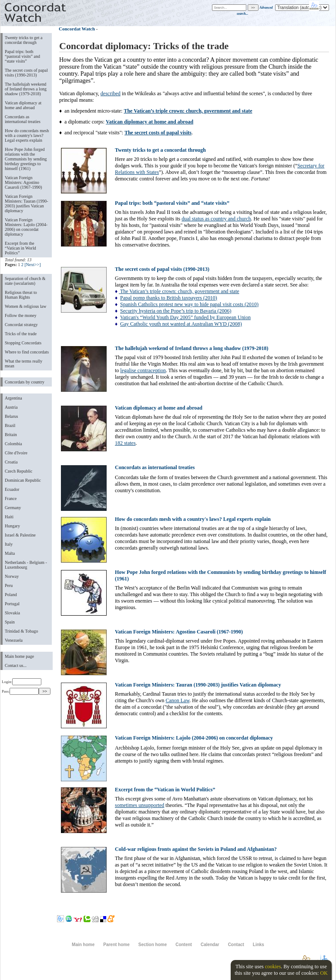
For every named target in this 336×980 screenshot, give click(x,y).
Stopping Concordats (23, 343)
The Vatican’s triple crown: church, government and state (179, 291)
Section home (153, 945)
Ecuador (12, 489)
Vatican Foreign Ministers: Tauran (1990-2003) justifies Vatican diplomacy (27, 203)
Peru (9, 585)
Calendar (210, 945)
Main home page (19, 656)
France (11, 498)
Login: (22, 682)
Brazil (10, 425)
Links (259, 945)
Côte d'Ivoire (16, 453)
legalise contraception (143, 370)
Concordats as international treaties (23, 119)
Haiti (9, 517)
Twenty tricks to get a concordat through (24, 40)
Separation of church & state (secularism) (25, 281)
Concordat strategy (21, 325)
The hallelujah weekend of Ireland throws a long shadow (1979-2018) (26, 89)
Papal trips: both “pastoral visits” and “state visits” (22, 56)
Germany (13, 508)
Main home (83, 945)
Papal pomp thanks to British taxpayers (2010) (169, 298)
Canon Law (178, 700)
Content (184, 945)
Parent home (116, 945)
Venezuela (14, 640)
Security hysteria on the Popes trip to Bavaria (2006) (176, 311)
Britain (11, 435)
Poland (11, 595)
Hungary (12, 526)
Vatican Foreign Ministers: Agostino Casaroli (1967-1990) (24, 182)
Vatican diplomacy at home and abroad (23, 105)
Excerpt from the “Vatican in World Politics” (20, 248)
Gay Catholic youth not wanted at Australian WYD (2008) (181, 324)
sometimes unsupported (139, 805)
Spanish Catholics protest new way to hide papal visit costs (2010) (189, 304)
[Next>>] (32, 265)
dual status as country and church (216, 219)
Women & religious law (25, 306)
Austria (11, 407)
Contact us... (16, 665)
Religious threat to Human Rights (21, 295)
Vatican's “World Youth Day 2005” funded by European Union (185, 317)
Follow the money (21, 315)
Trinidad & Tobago (21, 631)
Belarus (12, 416)
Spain (10, 622)
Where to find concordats (27, 352)
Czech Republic (19, 471)
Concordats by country (25, 382)
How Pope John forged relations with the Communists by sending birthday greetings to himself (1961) (26, 159)
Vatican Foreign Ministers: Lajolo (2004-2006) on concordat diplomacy (26, 227)
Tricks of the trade (21, 334)
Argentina (13, 398)
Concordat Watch (77, 29)
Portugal (12, 604)
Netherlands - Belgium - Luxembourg (26, 565)
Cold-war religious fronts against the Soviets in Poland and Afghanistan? (196, 849)
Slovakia (12, 613)
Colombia (13, 444)
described (111, 93)
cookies (273, 967)
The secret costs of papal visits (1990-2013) (26, 73)
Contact (236, 945)
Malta (10, 553)
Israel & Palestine (20, 535)
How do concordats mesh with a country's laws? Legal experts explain (27, 135)
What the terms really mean (24, 363)
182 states (125, 443)
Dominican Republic (23, 480)
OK (324, 973)
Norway (12, 576)
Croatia (11, 462)
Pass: (20, 691)
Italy (9, 544)
